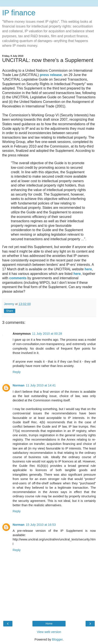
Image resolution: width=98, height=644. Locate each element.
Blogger (57, 639)
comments (18, 278)
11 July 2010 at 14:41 (41, 385)
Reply (17, 372)
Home (49, 624)
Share (10, 311)
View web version (49, 632)
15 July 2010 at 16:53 (41, 525)
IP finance (19, 13)
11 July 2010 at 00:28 (47, 334)
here (88, 269)
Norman (19, 385)
